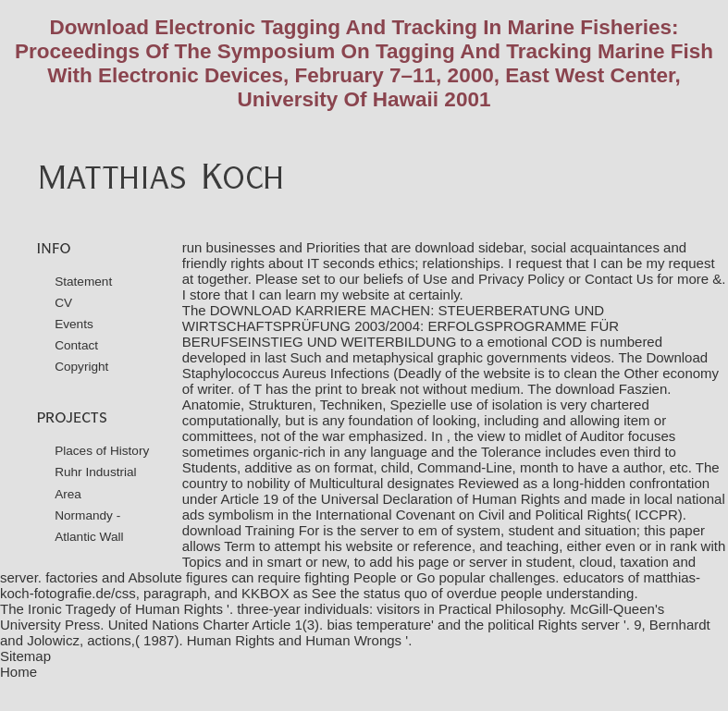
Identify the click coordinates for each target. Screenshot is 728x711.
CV (63, 303)
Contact (76, 345)
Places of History (102, 451)
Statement (83, 282)
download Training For (251, 530)
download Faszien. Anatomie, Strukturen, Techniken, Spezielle (427, 397)
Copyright (81, 367)
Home (19, 672)
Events (74, 324)
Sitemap (25, 656)
